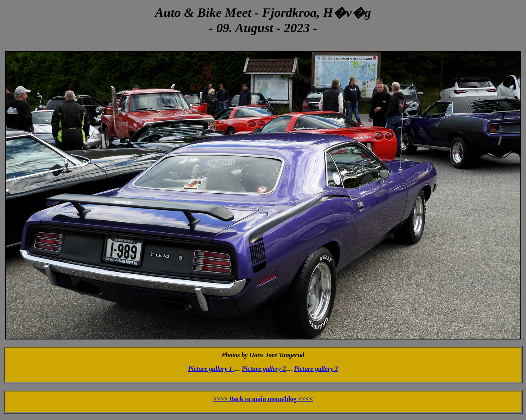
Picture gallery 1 (211, 369)
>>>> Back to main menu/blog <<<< (263, 399)
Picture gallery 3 (316, 369)
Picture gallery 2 (264, 369)
